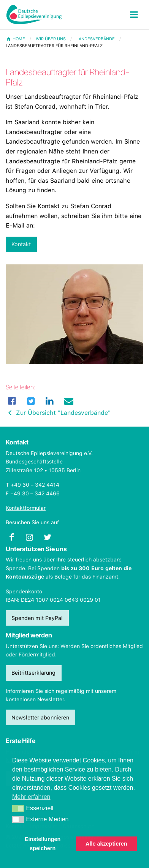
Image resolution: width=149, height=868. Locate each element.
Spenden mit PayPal (37, 618)
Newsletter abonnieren (40, 717)
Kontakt (21, 244)
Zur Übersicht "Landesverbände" (58, 413)
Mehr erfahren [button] (31, 797)
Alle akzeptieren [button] (106, 844)
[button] (18, 809)
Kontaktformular (26, 508)
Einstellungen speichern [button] (43, 844)
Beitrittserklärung (33, 673)
